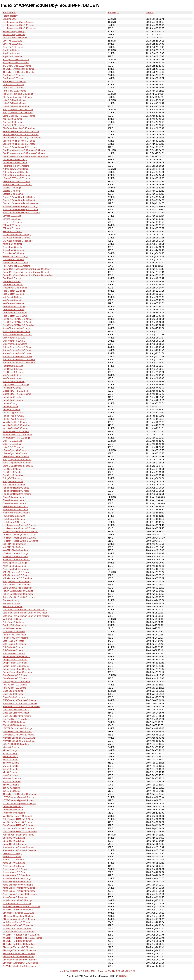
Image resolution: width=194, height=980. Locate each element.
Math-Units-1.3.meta (12, 628)
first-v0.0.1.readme (12, 791)
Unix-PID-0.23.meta (12, 444)
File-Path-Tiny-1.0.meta (14, 35)
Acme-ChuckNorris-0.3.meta (16, 332)
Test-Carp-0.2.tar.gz (12, 469)
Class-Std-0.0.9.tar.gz (13, 691)
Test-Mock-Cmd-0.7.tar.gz (15, 160)
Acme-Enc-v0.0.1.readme (15, 897)
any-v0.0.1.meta (10, 766)
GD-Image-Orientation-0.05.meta (18, 957)
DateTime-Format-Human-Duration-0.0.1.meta (25, 613)
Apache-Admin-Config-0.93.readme (20, 850)
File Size (112, 12)
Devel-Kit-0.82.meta (12, 44)
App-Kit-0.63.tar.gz (12, 50)
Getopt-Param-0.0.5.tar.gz (15, 660)
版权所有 (123, 976)
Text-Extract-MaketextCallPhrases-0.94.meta (24, 153)
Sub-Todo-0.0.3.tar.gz (13, 647)
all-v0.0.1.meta (10, 772)
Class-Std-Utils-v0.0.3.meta (16, 713)
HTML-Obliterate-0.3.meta (15, 557)
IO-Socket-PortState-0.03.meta (17, 941)
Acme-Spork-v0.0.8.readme (16, 569)
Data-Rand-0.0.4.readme (14, 644)
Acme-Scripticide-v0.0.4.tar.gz (17, 878)
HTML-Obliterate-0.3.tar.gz (15, 553)
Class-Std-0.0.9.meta (13, 694)
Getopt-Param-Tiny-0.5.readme (18, 672)
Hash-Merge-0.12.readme (15, 522)
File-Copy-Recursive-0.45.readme (19, 128)
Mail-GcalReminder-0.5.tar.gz (17, 235)
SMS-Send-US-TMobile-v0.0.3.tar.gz (20, 700)
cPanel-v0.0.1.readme (13, 860)
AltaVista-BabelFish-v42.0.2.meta (19, 741)
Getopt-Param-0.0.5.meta (15, 663)
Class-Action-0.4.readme (14, 503)
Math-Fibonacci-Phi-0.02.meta (17, 928)
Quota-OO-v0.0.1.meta (14, 841)
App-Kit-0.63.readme (13, 56)
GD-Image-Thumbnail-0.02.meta (18, 947)
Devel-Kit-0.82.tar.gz (12, 41)
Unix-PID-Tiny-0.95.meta (14, 103)
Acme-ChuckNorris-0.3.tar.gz (16, 328)
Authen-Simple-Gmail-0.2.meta (17, 350)
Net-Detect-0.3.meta (12, 300)
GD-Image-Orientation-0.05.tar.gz (19, 916)
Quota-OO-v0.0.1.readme (15, 844)
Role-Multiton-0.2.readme (15, 316)
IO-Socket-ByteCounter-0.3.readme (20, 794)
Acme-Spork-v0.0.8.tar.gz (15, 563)
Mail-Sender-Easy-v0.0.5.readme (18, 828)
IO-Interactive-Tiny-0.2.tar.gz (16, 438)
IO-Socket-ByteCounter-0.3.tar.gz (19, 69)
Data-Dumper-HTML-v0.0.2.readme (20, 832)
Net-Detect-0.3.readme (14, 303)
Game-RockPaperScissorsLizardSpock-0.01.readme (28, 275)
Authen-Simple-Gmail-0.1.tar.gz (18, 353)
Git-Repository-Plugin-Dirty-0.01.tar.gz (21, 131)
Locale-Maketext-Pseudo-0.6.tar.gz (19, 525)
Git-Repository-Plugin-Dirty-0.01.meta (21, 135)
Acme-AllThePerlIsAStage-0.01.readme (21, 213)
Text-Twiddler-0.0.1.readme (16, 719)
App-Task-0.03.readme (13, 125)
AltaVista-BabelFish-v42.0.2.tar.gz (19, 738)
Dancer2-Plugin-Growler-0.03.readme (21, 203)
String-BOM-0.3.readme (14, 485)
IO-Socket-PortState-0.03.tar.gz (18, 910)
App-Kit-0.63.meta (11, 53)
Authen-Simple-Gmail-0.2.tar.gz (18, 347)
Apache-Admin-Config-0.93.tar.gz (19, 835)
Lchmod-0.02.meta (12, 219)
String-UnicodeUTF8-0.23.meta (18, 113)
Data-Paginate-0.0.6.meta (15, 678)
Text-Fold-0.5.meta (12, 282)
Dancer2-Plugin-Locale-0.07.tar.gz (19, 141)
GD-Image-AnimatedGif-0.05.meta (19, 954)
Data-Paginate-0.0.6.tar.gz (15, 675)
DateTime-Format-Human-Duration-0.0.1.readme (26, 616)
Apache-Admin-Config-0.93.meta (18, 847)
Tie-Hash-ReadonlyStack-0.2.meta (19, 538)
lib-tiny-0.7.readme (12, 410)
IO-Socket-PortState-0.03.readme (19, 944)
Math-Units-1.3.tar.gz (13, 619)
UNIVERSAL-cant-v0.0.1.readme (18, 735)
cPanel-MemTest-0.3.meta (15, 510)
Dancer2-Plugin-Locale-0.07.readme (20, 147)
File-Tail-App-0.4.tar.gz (13, 413)
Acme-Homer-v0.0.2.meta (15, 872)
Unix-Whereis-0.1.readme (15, 344)
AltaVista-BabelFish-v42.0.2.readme (20, 966)
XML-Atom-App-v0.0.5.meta (16, 575)
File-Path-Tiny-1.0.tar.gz (14, 31)
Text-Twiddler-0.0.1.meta (14, 688)
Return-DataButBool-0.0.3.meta (18, 594)
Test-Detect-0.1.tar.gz (13, 366)
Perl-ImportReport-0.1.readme (17, 494)
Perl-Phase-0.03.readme (14, 81)
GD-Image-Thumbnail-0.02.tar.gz (18, 913)
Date (148, 12)
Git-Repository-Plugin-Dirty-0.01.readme (22, 138)
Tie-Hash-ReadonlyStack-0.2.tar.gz (19, 535)
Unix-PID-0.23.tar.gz (12, 441)
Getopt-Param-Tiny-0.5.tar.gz (17, 657)
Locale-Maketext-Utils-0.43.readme (19, 28)
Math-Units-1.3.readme (14, 632)
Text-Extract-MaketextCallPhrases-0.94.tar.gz (24, 150)
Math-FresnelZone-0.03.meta (17, 922)
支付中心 (63, 971)
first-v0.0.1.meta (10, 769)
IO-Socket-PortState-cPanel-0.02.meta (21, 935)
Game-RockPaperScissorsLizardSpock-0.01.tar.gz (27, 269)
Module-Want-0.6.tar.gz (14, 306)
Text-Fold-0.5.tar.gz (12, 278)
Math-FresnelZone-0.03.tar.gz (17, 904)
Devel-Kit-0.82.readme (13, 47)
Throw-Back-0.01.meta (13, 260)
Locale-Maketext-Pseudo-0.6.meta (19, 528)
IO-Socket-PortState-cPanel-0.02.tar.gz (21, 907)
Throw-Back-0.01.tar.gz (14, 253)
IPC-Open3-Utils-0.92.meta (16, 63)
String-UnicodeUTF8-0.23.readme (19, 116)
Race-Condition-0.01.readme (16, 266)
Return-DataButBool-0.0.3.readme (19, 597)
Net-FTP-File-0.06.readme (15, 550)
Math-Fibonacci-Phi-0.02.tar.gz (17, 900)
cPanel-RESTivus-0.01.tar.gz (16, 178)
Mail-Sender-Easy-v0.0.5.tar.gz (17, 816)
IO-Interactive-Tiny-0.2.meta (16, 432)
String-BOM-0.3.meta (13, 482)
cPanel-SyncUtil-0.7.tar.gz (15, 450)
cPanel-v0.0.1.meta (12, 857)
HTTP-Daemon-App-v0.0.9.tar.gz (18, 797)
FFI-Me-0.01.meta (11, 228)
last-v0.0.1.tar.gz (10, 757)
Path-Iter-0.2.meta (11, 603)
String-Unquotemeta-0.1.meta (17, 463)
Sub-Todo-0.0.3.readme (14, 653)
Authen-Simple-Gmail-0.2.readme (19, 363)
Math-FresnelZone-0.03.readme (18, 925)
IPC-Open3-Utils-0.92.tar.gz (16, 60)
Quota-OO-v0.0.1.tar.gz (14, 838)
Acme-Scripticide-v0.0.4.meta (17, 882)
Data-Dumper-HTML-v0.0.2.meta (18, 825)
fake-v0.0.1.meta (11, 763)
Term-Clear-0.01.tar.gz (13, 85)
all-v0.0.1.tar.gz (10, 750)
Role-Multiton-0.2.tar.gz (14, 291)
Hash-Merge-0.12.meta (14, 519)
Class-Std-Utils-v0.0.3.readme (17, 716)
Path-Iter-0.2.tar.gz (12, 600)
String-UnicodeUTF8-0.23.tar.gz (18, 110)
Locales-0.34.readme (13, 194)
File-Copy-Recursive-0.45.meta (17, 97)
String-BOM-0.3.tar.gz (13, 478)
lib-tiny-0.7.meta (10, 406)
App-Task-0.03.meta (12, 122)
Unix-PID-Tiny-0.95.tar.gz (15, 100)
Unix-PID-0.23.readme (13, 447)
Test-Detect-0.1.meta (13, 369)
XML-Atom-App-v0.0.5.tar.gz (16, 572)
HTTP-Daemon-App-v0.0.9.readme (19, 803)
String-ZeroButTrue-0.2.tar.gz (17, 582)
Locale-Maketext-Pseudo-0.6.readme (20, 532)
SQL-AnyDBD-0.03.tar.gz (15, 722)
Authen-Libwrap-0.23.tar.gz (15, 169)
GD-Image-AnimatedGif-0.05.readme (20, 963)
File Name (8, 12)
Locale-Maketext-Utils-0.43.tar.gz (18, 22)
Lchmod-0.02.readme (13, 222)
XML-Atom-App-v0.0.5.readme (17, 578)
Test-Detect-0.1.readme (14, 372)
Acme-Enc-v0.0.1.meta (14, 866)
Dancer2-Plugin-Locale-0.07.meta (19, 144)
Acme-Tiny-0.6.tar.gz (12, 244)
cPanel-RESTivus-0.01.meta (16, 182)
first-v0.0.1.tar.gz (11, 760)
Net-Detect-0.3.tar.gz (13, 297)
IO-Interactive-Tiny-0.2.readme (17, 435)
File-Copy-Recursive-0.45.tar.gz (18, 94)
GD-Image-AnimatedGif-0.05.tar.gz (19, 919)
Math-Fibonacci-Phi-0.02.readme (18, 932)
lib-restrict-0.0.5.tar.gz (13, 807)
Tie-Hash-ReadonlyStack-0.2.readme (20, 541)
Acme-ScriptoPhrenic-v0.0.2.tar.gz (19, 888)
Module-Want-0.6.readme (15, 313)
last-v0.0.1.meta (10, 775)
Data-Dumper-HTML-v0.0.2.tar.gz (19, 819)
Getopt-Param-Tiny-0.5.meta (16, 669)
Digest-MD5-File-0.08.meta (15, 391)
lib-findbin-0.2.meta (12, 397)
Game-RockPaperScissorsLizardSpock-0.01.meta (26, 272)
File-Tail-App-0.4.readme (14, 419)
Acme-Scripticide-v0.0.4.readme (18, 885)
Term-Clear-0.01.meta (13, 88)
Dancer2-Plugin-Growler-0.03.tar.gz (20, 197)
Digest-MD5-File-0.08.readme (17, 394)
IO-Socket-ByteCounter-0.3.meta (18, 72)
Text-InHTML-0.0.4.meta (14, 635)
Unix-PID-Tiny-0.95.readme (16, 106)
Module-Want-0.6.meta (13, 310)
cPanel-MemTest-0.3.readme (16, 513)
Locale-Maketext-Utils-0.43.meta (18, 25)
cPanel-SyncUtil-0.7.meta (15, 453)
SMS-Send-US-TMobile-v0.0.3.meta (20, 703)
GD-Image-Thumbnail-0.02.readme (19, 950)
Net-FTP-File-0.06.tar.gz (14, 544)
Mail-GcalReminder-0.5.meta (16, 238)
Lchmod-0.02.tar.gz (12, 216)
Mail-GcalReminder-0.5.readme (18, 241)
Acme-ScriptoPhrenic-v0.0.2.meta (19, 891)
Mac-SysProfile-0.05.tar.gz (15, 428)
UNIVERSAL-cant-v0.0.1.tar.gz (17, 728)
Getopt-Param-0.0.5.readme (16, 666)
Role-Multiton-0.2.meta (13, 294)
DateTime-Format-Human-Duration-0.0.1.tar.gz (25, 610)
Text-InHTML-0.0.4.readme (15, 638)
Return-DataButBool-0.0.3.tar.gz (18, 591)
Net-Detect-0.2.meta (12, 378)
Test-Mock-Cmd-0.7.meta (15, 163)
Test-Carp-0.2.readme (13, 475)
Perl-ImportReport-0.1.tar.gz (16, 488)
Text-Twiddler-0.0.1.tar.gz (15, 685)
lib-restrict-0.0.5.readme (14, 813)
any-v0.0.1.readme (12, 782)
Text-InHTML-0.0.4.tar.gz (14, 625)
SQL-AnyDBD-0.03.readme (16, 744)
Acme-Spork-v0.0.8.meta (14, 566)
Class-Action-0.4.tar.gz (13, 497)
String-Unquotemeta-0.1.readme (18, 466)
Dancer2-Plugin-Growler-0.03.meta (19, 200)
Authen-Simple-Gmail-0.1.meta (17, 356)
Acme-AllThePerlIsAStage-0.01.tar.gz (20, 206)
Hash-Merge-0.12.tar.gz (14, 516)
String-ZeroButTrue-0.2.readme (18, 588)
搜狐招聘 (74, 971)
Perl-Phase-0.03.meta (13, 78)
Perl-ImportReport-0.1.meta (16, 491)
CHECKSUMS (9, 19)
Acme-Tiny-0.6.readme (13, 250)
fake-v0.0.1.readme (12, 778)
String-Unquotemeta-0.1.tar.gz (17, 460)
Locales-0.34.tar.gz (12, 188)
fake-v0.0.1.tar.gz (11, 747)
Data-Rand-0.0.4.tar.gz (13, 622)
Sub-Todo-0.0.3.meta (13, 650)
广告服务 (85, 971)
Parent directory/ (10, 16)
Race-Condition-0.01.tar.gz (15, 256)
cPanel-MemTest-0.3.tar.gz (15, 507)
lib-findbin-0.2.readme (13, 400)
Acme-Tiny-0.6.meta (12, 247)
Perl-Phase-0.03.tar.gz (13, 75)
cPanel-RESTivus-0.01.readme (17, 185)
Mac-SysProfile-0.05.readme (16, 425)
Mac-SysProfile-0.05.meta (15, 422)
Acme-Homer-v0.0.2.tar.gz (15, 869)
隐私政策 (131, 971)
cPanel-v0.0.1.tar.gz (12, 853)
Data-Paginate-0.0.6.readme (16, 682)
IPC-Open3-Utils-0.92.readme (17, 66)
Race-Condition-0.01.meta (15, 263)
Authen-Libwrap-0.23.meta (15, 172)
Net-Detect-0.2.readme (14, 382)
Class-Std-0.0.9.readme (14, 697)
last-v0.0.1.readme (12, 788)
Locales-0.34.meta (11, 191)
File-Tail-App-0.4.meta (13, 416)
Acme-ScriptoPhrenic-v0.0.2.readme (20, 894)
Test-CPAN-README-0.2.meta (17, 322)
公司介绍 (120, 971)
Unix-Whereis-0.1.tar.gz (14, 338)
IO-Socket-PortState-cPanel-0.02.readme (22, 938)
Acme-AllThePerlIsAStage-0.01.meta (20, 210)
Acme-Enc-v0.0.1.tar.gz (14, 863)
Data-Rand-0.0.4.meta (13, 641)
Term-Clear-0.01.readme (14, 91)
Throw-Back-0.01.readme (15, 288)
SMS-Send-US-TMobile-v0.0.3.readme (21, 707)
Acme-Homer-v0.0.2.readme (16, 875)
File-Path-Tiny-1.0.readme (15, 38)
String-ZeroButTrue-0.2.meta (16, 585)
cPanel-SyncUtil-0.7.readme (16, 457)
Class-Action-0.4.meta (13, 500)
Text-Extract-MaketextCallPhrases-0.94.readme (25, 156)
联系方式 (95, 971)
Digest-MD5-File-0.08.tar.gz (16, 385)
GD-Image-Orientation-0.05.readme (20, 960)
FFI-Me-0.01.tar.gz (11, 225)
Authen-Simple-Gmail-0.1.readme (19, 360)
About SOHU (108, 971)
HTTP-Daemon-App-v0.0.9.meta (18, 800)
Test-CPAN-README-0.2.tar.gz (18, 319)
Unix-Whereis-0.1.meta (14, 341)
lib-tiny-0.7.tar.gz (10, 403)
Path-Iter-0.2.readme (13, 607)
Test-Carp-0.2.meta (12, 472)
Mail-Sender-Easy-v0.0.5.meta (17, 822)
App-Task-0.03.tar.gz (12, 119)
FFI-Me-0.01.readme (12, 232)
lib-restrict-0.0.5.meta (13, 810)
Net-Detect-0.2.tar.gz (13, 375)
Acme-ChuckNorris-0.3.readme (17, 335)
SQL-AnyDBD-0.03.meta (14, 725)
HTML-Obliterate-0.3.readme (16, 560)
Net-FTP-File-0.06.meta (14, 547)
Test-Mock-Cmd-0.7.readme (16, 166)
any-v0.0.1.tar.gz (11, 753)
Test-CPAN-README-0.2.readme (19, 325)
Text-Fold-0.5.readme (13, 285)
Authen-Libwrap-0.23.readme (17, 175)
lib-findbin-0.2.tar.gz (12, 388)
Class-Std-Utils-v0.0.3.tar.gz (16, 710)
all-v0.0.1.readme (11, 785)
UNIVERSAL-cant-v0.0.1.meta (17, 732)
